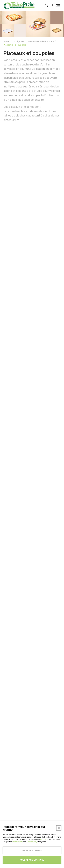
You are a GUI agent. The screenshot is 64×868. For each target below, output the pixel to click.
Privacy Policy (17, 867)
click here (44, 864)
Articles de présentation (41, 41)
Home (6, 41)
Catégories (19, 41)
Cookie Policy (32, 867)
